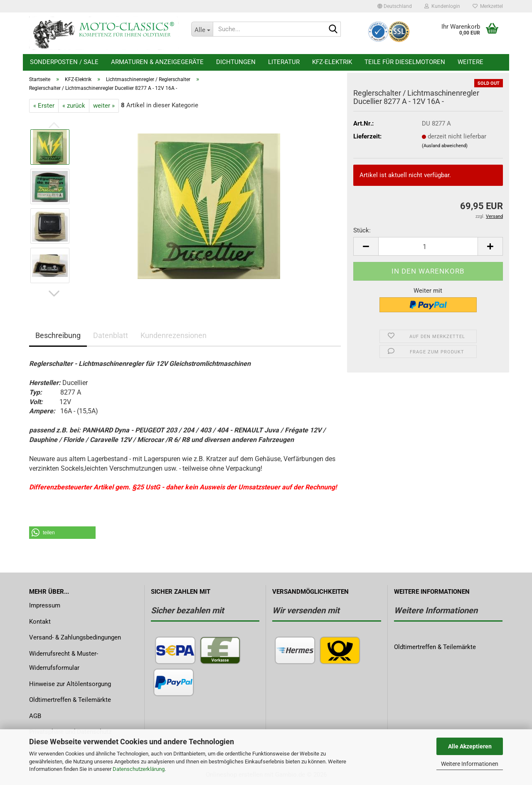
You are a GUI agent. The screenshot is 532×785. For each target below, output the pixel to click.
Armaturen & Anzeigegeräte (157, 62)
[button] (395, 6)
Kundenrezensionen (174, 335)
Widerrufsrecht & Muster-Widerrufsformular (64, 661)
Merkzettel (488, 6)
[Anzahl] (428, 246)
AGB (35, 716)
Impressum (45, 605)
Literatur (284, 62)
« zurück (74, 106)
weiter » (104, 106)
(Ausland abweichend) (445, 146)
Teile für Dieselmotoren (405, 62)
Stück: (362, 230)
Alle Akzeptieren (470, 746)
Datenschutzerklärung (139, 769)
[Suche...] (202, 29)
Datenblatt (111, 335)
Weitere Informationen (470, 764)
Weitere (470, 62)
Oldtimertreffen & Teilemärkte (70, 700)
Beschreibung (58, 335)
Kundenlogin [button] (442, 6)
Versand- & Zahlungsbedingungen (75, 637)
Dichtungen (236, 62)
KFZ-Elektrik (332, 62)
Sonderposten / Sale (64, 62)
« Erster (44, 106)
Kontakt (40, 622)
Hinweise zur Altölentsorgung (70, 684)
